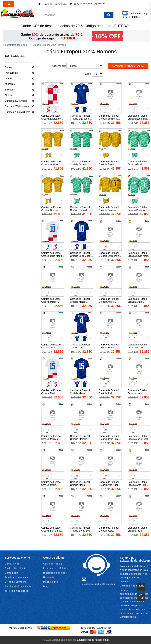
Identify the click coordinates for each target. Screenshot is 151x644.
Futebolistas (11, 73)
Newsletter (49, 577)
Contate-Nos (12, 564)
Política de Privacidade (18, 586)
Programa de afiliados (56, 568)
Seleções (10, 90)
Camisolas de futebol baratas (132, 588)
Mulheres (10, 84)
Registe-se (47, 4)
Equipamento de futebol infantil (93, 640)
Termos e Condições (17, 591)
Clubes (9, 67)
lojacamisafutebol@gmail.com (90, 4)
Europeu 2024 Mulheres (17, 112)
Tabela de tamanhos (16, 577)
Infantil (8, 79)
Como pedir (12, 573)
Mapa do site (51, 582)
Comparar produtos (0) (128, 66)
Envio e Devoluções (16, 568)
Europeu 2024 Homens (17, 106)
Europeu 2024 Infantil (16, 101)
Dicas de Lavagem (15, 582)
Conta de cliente (53, 564)
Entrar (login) (61, 4)
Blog (46, 586)
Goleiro (9, 95)
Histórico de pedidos (55, 573)
